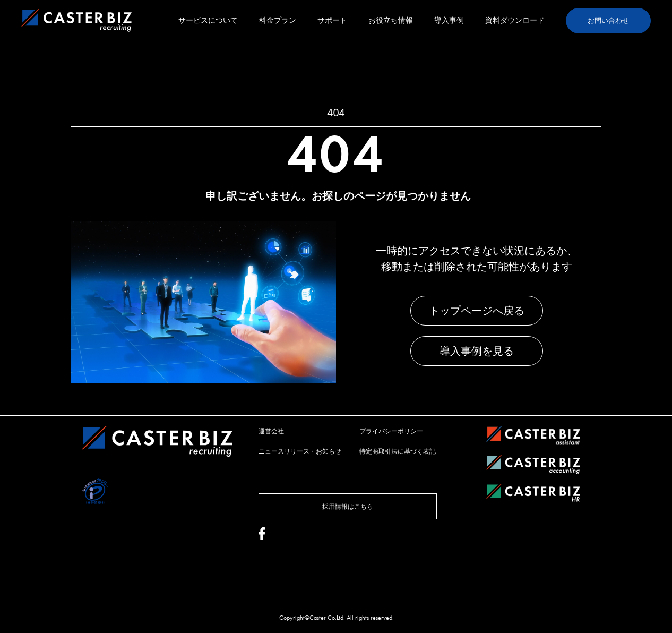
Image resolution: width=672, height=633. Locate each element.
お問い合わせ (608, 20)
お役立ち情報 (391, 20)
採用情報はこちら (348, 507)
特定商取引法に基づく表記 (398, 451)
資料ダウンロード (515, 20)
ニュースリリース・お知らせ (300, 451)
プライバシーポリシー (391, 431)
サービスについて (208, 20)
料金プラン (278, 20)
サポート (332, 20)
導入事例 (449, 20)
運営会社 (271, 431)
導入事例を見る (477, 351)
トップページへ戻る (477, 311)
